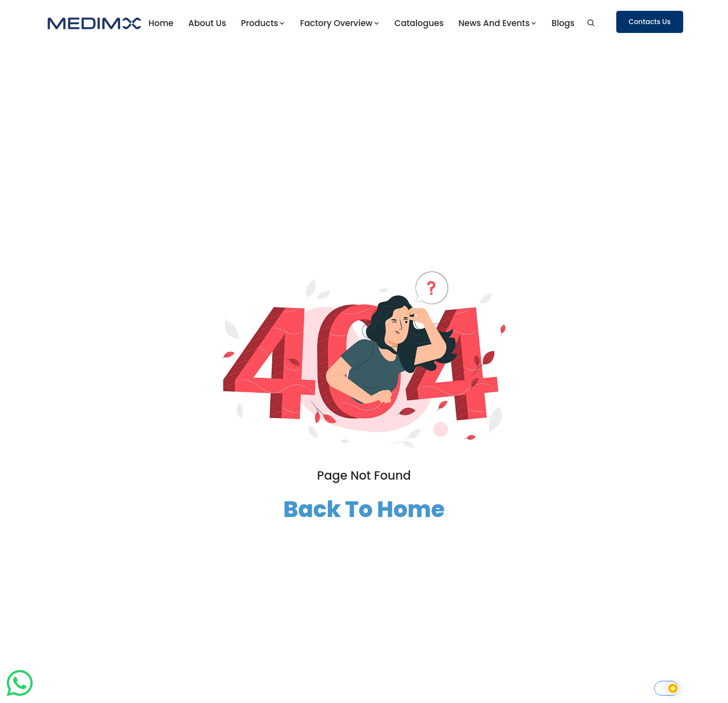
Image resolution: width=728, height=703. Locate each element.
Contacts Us (649, 22)
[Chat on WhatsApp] (20, 696)
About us (207, 23)
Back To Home (364, 509)
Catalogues (419, 23)
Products (263, 23)
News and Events (497, 23)
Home (161, 23)
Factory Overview (340, 23)
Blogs (563, 23)
